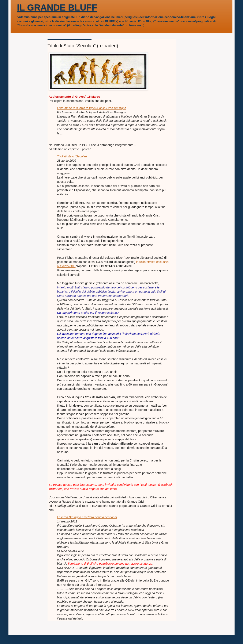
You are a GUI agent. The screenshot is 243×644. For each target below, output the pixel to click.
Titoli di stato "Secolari (72, 156)
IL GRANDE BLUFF (57, 7)
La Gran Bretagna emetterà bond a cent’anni (87, 517)
